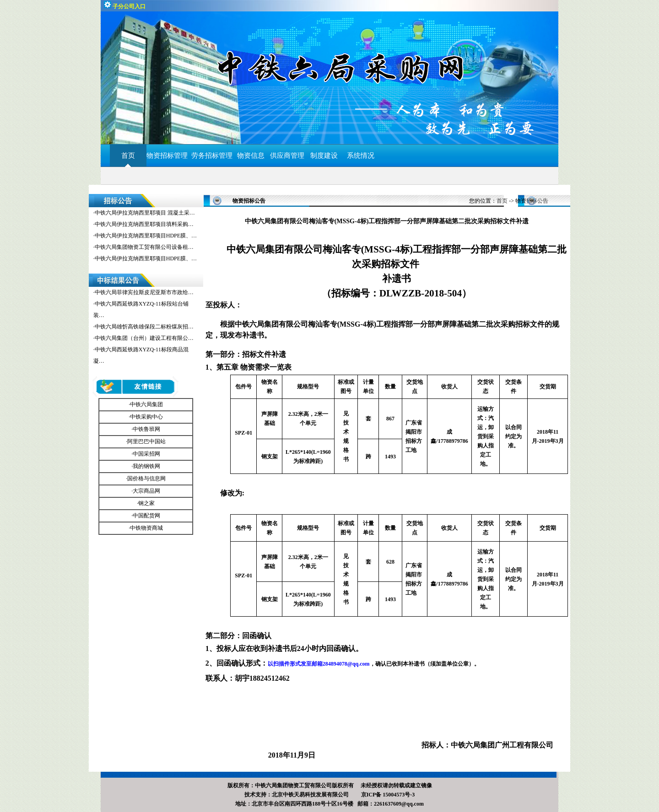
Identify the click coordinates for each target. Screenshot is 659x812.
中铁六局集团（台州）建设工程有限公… (144, 338)
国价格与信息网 (146, 479)
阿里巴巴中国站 (146, 441)
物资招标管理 (169, 156)
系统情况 (361, 156)
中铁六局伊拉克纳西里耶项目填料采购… (144, 224)
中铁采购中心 (146, 417)
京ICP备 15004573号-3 (388, 795)
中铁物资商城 (146, 528)
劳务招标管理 (212, 156)
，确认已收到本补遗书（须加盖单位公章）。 (374, 664)
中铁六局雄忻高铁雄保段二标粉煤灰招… (144, 327)
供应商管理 (287, 156)
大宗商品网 (146, 491)
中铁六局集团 (146, 404)
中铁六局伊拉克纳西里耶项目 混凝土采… (145, 213)
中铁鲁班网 (146, 429)
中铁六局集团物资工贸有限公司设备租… (144, 247)
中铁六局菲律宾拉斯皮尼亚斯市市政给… (144, 292)
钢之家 (146, 503)
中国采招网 (146, 454)
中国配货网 (146, 516)
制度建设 (324, 156)
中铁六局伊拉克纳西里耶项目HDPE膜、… (146, 236)
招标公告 (537, 201)
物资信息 (251, 156)
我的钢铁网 (146, 466)
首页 (128, 156)
